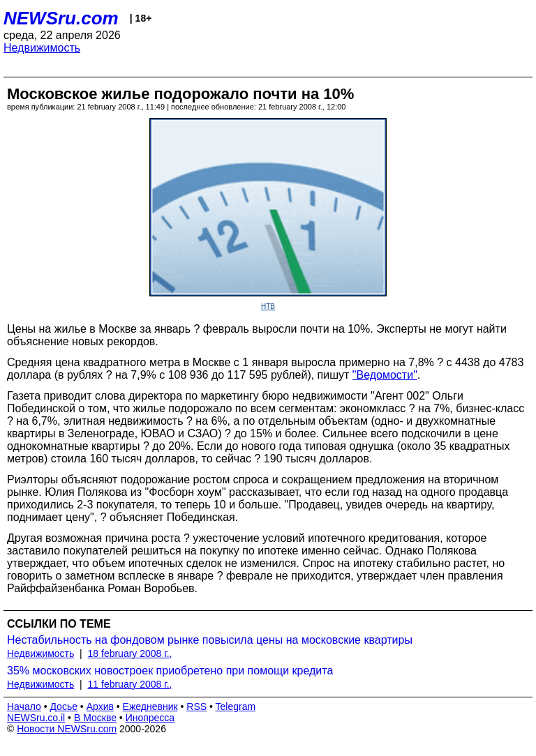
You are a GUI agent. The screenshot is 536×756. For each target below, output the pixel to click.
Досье (64, 706)
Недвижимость (42, 48)
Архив (100, 706)
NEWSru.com (61, 18)
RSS (196, 706)
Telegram (236, 706)
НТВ (268, 307)
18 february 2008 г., (130, 653)
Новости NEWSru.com (67, 729)
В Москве (95, 718)
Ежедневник (150, 706)
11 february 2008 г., (130, 684)
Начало (24, 706)
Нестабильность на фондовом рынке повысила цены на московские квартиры (210, 640)
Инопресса (150, 718)
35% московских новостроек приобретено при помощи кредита (170, 671)
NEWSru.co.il (36, 718)
